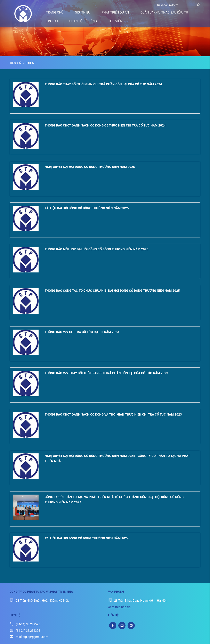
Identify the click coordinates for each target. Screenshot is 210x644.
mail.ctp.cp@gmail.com (29, 637)
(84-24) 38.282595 (25, 624)
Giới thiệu (83, 12)
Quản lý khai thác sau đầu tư (164, 12)
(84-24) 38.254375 (25, 631)
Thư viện (115, 21)
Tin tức (52, 21)
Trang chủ (55, 12)
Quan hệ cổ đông (83, 21)
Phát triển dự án (115, 12)
